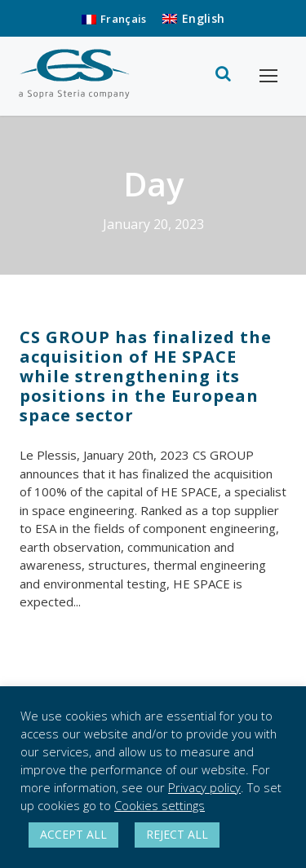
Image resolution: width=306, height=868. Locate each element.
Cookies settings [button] (160, 805)
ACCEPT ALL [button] (73, 834)
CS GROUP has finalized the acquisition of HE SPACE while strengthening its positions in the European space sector (146, 376)
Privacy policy (204, 787)
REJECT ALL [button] (177, 834)
